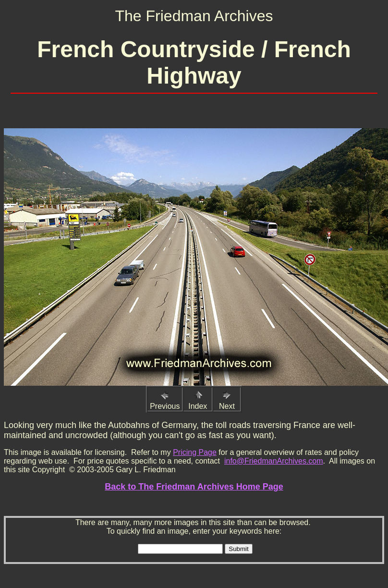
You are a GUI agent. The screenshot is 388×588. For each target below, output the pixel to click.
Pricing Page (195, 452)
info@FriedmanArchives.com (274, 461)
